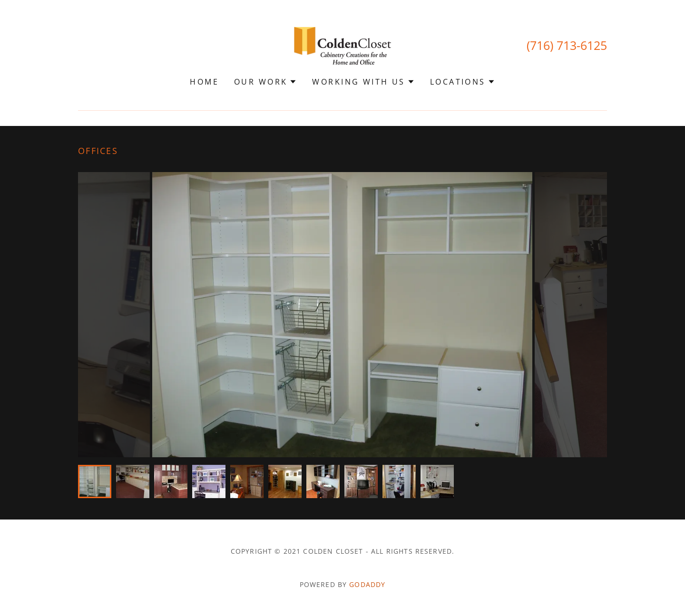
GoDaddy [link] (367, 584)
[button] (265, 82)
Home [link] (204, 82)
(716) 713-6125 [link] (567, 45)
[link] (342, 45)
